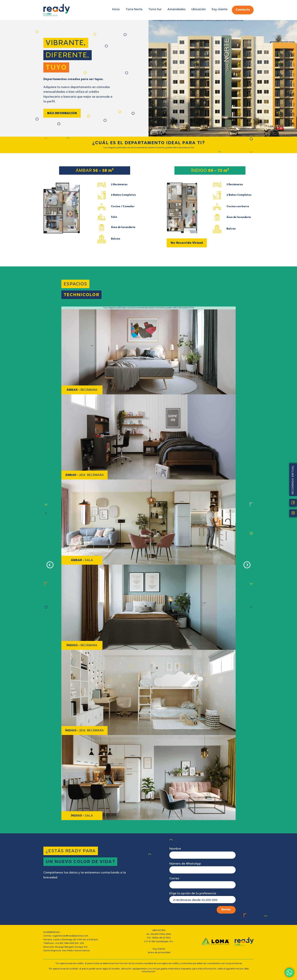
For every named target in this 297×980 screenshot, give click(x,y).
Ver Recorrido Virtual (187, 243)
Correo (174, 879)
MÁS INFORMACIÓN (62, 113)
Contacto (243, 10)
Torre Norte (134, 10)
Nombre (175, 849)
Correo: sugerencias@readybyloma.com (66, 936)
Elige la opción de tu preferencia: (193, 894)
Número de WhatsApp (185, 864)
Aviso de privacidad (159, 953)
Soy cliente (220, 10)
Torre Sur (155, 10)
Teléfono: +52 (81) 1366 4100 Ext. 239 (64, 943)
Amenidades (176, 10)
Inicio (116, 10)
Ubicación (199, 10)
